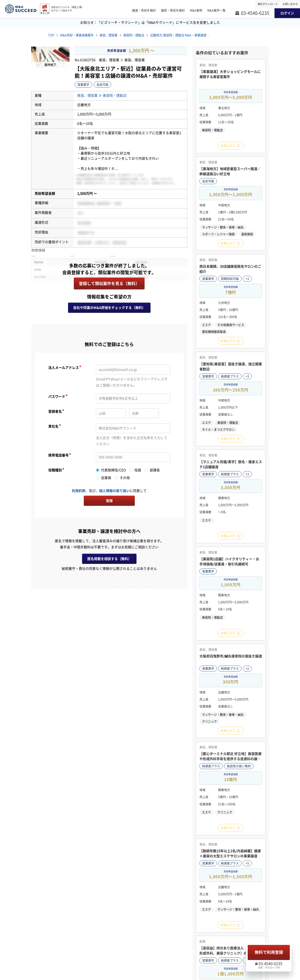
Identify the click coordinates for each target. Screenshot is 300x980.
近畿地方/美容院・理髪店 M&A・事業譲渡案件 (191, 36)
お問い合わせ (290, 4)
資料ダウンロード (268, 4)
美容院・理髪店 (143, 36)
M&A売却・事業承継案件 (80, 36)
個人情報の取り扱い (114, 491)
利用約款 (79, 491)
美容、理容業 (115, 36)
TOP (51, 36)
